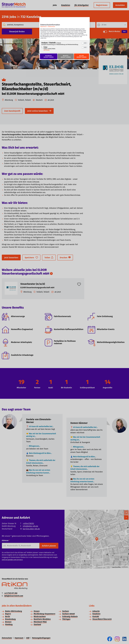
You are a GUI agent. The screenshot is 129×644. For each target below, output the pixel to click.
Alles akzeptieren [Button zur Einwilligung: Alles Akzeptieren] (82, 56)
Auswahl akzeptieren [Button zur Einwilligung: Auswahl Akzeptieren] (49, 56)
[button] (83, 43)
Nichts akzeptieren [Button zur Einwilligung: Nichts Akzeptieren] (66, 56)
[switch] (84, 43)
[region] (64, 47)
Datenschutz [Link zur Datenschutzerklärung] (51, 27)
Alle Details (47, 50)
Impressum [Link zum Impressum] (43, 27)
